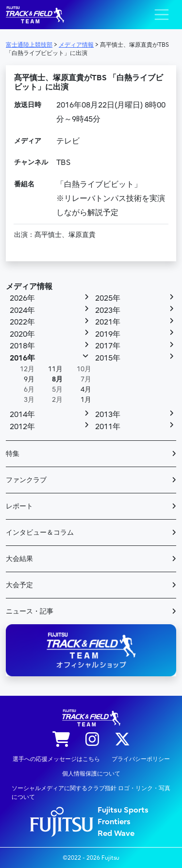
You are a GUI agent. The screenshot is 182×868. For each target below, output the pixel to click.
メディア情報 (29, 287)
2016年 (22, 358)
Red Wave (116, 833)
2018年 (22, 346)
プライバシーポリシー (141, 759)
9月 (29, 379)
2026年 (22, 298)
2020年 (22, 334)
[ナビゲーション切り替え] (162, 15)
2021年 (108, 322)
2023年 (108, 310)
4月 (86, 389)
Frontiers (114, 822)
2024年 (22, 310)
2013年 (108, 415)
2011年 (108, 427)
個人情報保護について (91, 774)
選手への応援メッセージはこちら (56, 759)
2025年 (108, 298)
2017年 (108, 346)
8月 (57, 379)
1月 (86, 400)
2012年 (22, 427)
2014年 (22, 415)
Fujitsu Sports (123, 810)
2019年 (108, 334)
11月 (55, 369)
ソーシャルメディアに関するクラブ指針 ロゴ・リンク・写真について (91, 793)
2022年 (22, 322)
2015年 (108, 358)
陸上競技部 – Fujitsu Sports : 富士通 (35, 15)
